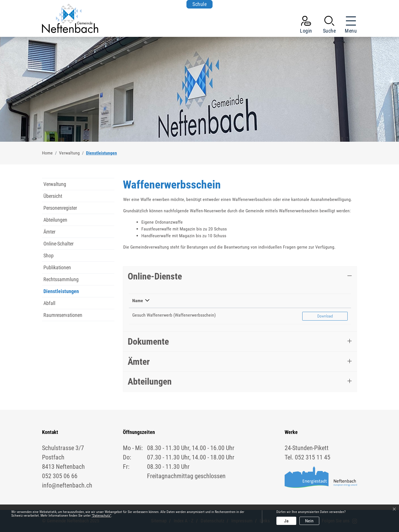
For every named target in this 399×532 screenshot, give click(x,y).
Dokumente (148, 342)
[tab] (240, 276)
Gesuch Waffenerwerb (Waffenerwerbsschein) (174, 315)
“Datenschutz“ (101, 516)
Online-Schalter (58, 244)
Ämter (49, 232)
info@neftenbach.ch (67, 485)
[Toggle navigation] (349, 26)
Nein (309, 521)
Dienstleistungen (61, 293)
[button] (329, 26)
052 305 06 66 (60, 476)
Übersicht (53, 196)
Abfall (49, 303)
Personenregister (60, 208)
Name (138, 301)
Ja (286, 521)
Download (332, 316)
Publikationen (57, 267)
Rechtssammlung (61, 279)
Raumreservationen (63, 315)
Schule (199, 4)
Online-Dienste (155, 276)
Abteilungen (55, 220)
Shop (49, 256)
